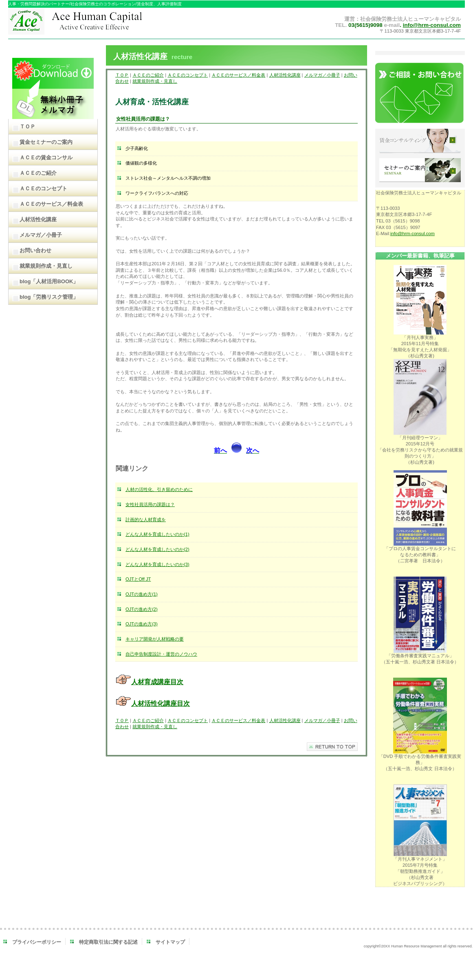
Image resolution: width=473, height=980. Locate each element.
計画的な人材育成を (146, 520)
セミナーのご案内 (420, 171)
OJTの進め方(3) (142, 624)
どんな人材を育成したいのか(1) (157, 534)
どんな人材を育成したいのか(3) (157, 564)
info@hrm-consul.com (432, 25)
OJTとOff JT (138, 579)
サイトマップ (170, 942)
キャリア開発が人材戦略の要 (155, 639)
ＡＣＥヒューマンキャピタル (93, 23)
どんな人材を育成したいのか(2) (157, 549)
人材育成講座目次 (157, 682)
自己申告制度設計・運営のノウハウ (161, 654)
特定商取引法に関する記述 (108, 942)
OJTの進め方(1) (142, 594)
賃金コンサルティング (420, 141)
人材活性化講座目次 (161, 704)
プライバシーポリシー (37, 942)
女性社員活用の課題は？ (150, 504)
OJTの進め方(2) (142, 609)
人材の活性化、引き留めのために (159, 489)
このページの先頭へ (332, 747)
